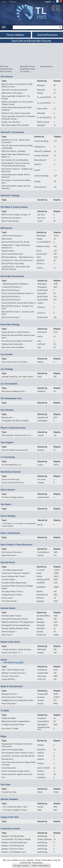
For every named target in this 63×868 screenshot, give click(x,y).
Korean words (7, 598)
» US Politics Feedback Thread (14, 810)
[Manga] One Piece (9, 694)
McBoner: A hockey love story (13, 673)
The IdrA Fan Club (9, 792)
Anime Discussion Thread (12, 697)
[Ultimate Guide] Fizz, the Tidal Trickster (17, 377)
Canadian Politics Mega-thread (14, 583)
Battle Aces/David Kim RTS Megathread (17, 622)
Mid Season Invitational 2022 (13, 391)
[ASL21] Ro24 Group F (11, 317)
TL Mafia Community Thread (13, 725)
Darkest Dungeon (8, 632)
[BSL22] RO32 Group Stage (13, 263)
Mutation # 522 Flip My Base (13, 836)
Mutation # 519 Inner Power (13, 849)
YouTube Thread (8, 580)
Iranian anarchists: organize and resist (17, 774)
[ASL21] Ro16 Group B (11, 300)
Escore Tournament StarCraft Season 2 (17, 293)
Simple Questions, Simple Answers (15, 332)
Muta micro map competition (13, 347)
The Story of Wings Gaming (13, 497)
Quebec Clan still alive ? (11, 122)
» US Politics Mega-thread (12, 570)
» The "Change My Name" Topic (14, 807)
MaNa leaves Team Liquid (12, 93)
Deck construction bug (10, 479)
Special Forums (46, 66)
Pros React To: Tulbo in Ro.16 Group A (17, 260)
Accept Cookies (21, 866)
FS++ (4, 777)
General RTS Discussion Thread (14, 619)
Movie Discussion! (9, 703)
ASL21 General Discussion (12, 254)
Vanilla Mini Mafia (8, 718)
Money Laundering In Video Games (16, 771)
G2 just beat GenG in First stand (14, 362)
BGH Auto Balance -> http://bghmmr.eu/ (17, 257)
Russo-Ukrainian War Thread (13, 576)
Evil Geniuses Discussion (12, 552)
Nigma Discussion (9, 555)
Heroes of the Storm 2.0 (11, 653)
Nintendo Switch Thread (11, 616)
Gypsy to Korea (8, 251)
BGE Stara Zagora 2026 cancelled (15, 125)
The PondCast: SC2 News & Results (16, 839)
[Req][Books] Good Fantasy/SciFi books (17, 700)
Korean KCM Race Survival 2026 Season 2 (19, 303)
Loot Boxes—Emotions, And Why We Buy (18, 756)
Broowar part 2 (7, 759)
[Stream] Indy (7, 417)
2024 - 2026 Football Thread (13, 670)
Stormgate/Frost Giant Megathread (15, 625)
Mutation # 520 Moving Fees (13, 846)
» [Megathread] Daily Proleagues (15, 284)
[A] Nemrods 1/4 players (11, 218)
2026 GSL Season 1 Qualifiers (14, 151)
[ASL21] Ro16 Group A (11, 297)
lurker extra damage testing (12, 750)
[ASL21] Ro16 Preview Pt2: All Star (15, 242)
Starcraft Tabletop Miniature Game (15, 628)
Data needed (7, 239)
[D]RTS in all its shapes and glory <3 (16, 215)
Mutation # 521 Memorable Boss (14, 842)
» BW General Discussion (12, 236)
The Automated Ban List (11, 465)
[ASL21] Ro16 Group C (11, 290)
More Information (41, 866)
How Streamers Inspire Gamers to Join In (18, 753)
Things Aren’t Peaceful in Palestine (15, 573)
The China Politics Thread (12, 592)
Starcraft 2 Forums (27, 66)
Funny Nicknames (9, 768)
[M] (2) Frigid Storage (10, 221)
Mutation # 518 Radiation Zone (14, 852)
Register (13, 2)
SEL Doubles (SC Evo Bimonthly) (15, 160)
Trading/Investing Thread (11, 595)
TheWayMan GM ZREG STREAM (15, 421)
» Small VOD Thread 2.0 (11, 287)
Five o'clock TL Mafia (10, 729)
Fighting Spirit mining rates (12, 344)
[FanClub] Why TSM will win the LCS (16, 435)
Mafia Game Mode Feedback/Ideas (15, 721)
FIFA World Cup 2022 (13, 663)
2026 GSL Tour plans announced (15, 90)
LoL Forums (25, 71)
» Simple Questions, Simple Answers (16, 649)
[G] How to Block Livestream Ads (15, 450)
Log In (4, 2)
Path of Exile (7, 635)
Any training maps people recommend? (17, 341)
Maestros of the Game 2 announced (16, 113)
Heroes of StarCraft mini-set (13, 483)
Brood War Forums (28, 69)
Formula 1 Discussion (10, 676)
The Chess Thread (9, 601)
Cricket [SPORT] (8, 679)
